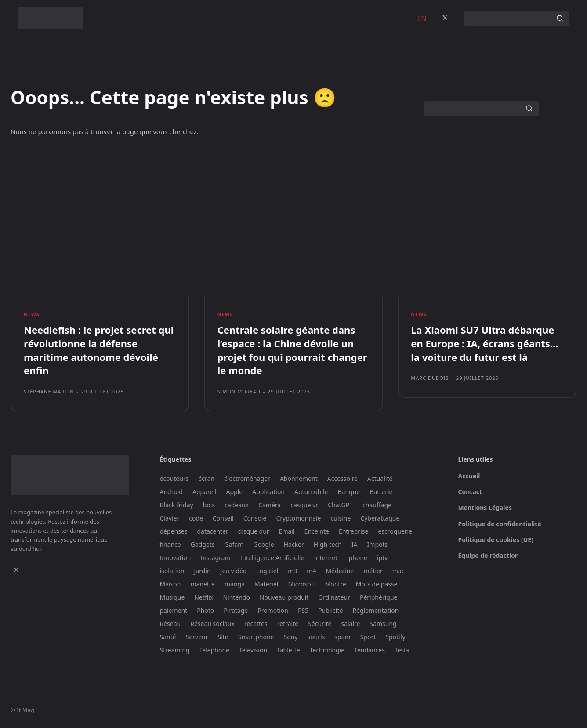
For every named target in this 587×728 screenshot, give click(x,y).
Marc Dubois (430, 378)
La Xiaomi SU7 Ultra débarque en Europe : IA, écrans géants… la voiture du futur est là (484, 343)
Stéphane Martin (49, 391)
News (32, 314)
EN (422, 18)
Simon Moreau (239, 391)
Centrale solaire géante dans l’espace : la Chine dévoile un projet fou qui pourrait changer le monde (292, 350)
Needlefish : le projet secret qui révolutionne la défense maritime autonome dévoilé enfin (99, 350)
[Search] (560, 18)
